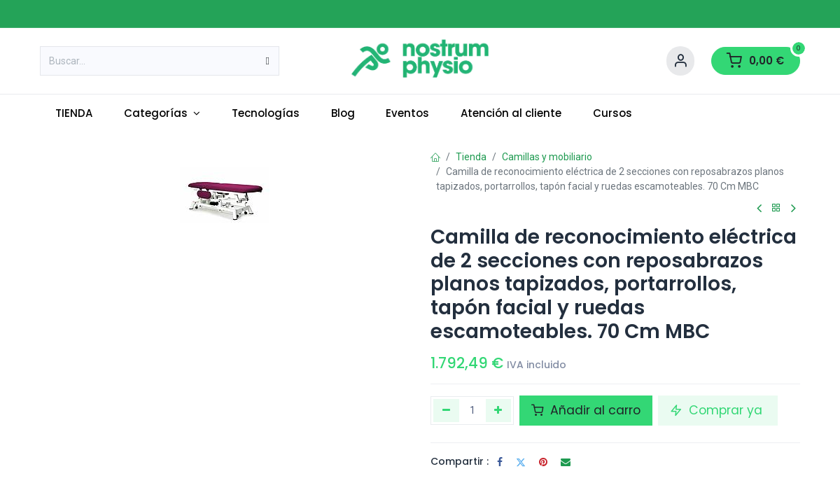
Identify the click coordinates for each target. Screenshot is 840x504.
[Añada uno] (499, 410)
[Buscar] (268, 61)
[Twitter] (521, 462)
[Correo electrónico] (566, 462)
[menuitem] (74, 114)
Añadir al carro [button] (586, 410)
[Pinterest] (543, 462)
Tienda (471, 157)
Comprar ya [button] (718, 410)
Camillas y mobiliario (547, 157)
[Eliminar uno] (446, 410)
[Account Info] (680, 61)
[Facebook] (500, 462)
